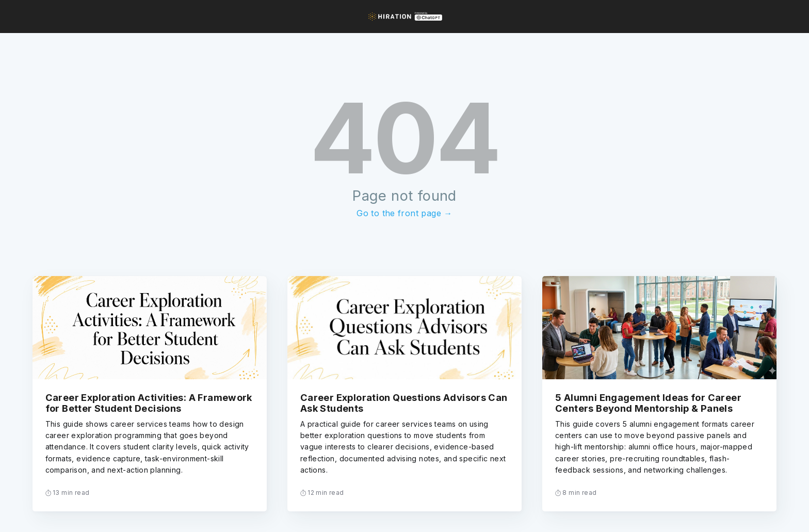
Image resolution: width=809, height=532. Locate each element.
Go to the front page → (404, 213)
